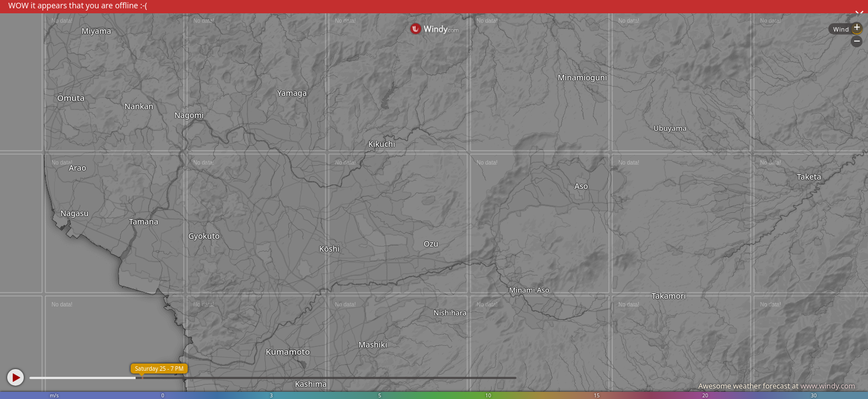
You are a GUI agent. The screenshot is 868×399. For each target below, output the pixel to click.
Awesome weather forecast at (777, 386)
